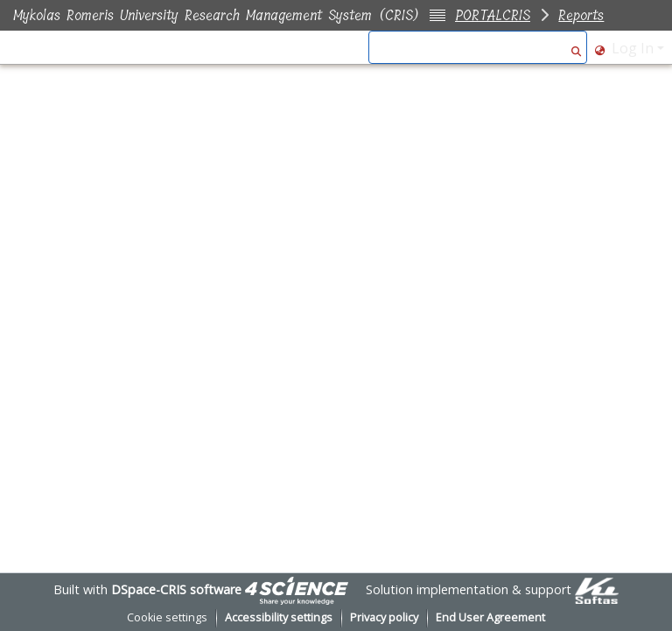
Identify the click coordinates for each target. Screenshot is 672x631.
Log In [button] (634, 48)
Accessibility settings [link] (279, 617)
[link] (297, 589)
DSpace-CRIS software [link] (176, 589)
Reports (581, 15)
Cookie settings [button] (167, 617)
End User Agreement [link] (490, 617)
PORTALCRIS (493, 15)
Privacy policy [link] (384, 617)
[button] (576, 48)
